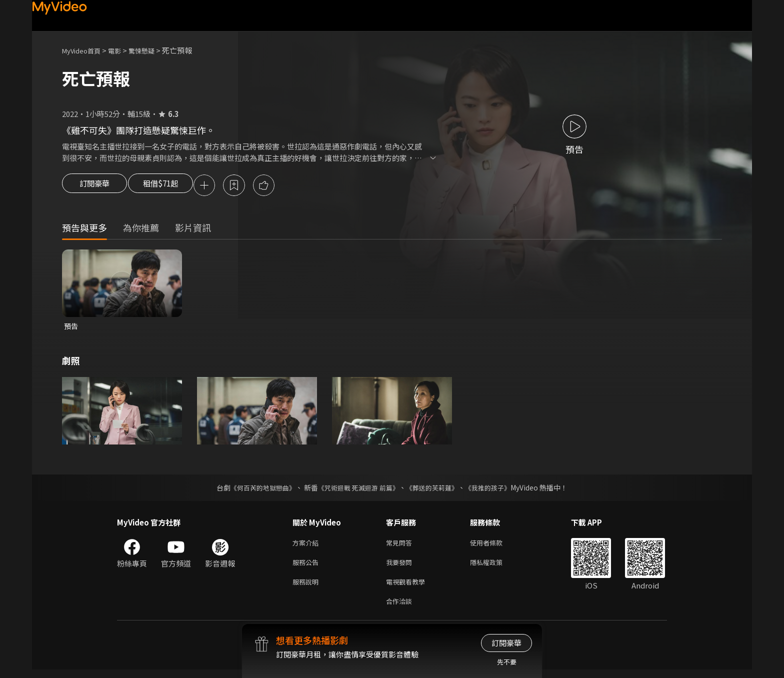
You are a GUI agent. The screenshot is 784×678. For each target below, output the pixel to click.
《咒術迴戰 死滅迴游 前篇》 (357, 490)
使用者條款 (495, 546)
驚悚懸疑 (152, 50)
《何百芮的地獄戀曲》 (256, 490)
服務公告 (307, 567)
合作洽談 (401, 609)
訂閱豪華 (94, 186)
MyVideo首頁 (85, 50)
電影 (122, 50)
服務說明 (307, 588)
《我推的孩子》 (495, 490)
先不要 (507, 662)
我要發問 (401, 567)
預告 (71, 328)
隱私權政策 (495, 567)
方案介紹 (307, 546)
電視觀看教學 (408, 588)
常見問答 (401, 546)
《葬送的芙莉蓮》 (436, 490)
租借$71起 (168, 186)
